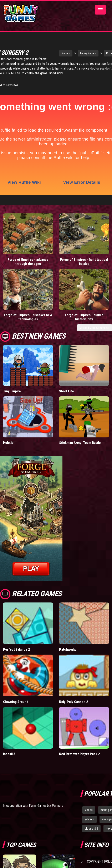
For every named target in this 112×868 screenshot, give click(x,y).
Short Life (67, 391)
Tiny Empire (12, 391)
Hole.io (8, 442)
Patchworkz (68, 649)
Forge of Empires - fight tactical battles (84, 261)
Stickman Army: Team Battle (80, 442)
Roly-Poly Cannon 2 (74, 701)
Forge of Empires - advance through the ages (28, 261)
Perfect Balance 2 (17, 649)
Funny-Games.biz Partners (46, 805)
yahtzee (89, 819)
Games (64, 53)
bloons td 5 (91, 828)
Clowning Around (16, 701)
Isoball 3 (9, 754)
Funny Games (86, 53)
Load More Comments (95, 328)
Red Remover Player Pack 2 (80, 754)
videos (89, 810)
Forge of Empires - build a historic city (84, 317)
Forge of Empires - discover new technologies (28, 317)
